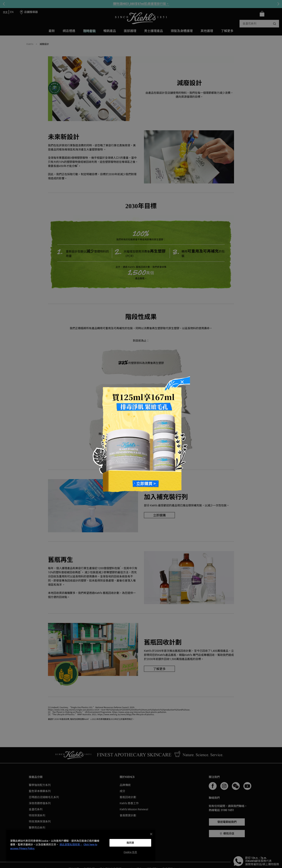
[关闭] (151, 834)
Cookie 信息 (130, 852)
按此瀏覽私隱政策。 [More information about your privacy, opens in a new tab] (71, 845)
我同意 (130, 843)
